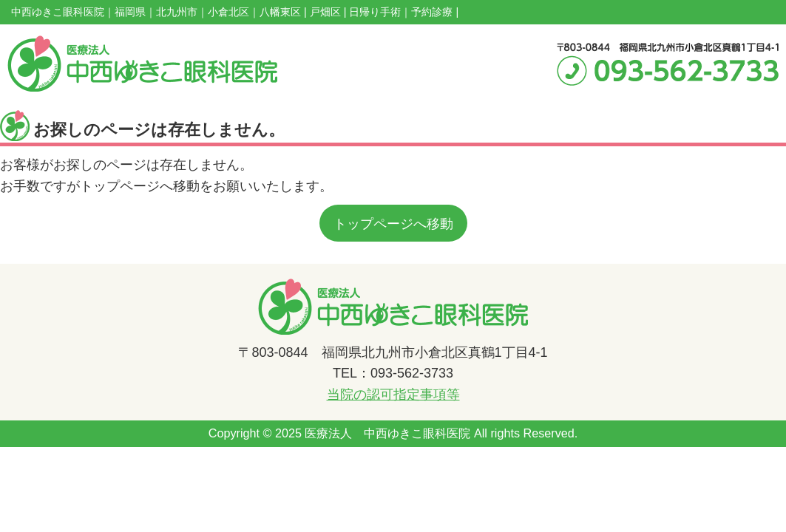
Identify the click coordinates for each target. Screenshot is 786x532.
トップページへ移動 (393, 224)
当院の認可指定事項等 (393, 395)
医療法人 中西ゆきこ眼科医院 (387, 433)
